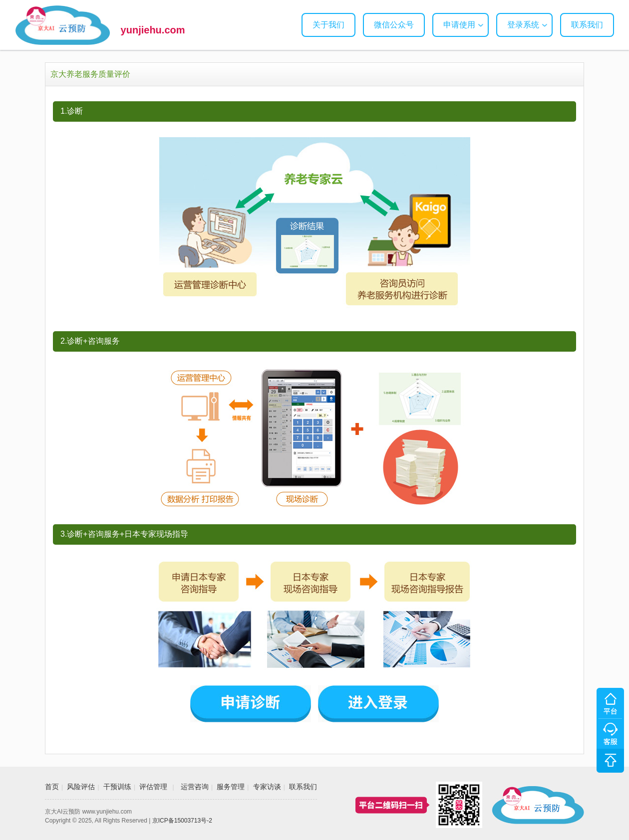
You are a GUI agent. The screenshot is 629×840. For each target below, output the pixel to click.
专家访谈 (267, 787)
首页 (52, 787)
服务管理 (231, 787)
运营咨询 (195, 787)
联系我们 (587, 25)
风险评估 (81, 787)
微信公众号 (394, 25)
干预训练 (117, 787)
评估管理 (153, 787)
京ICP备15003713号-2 (182, 821)
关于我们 (328, 25)
